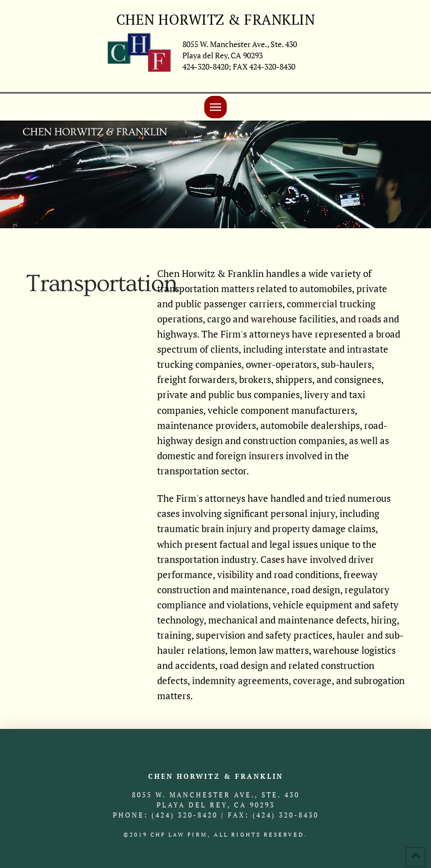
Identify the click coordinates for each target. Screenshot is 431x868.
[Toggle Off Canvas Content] (215, 107)
